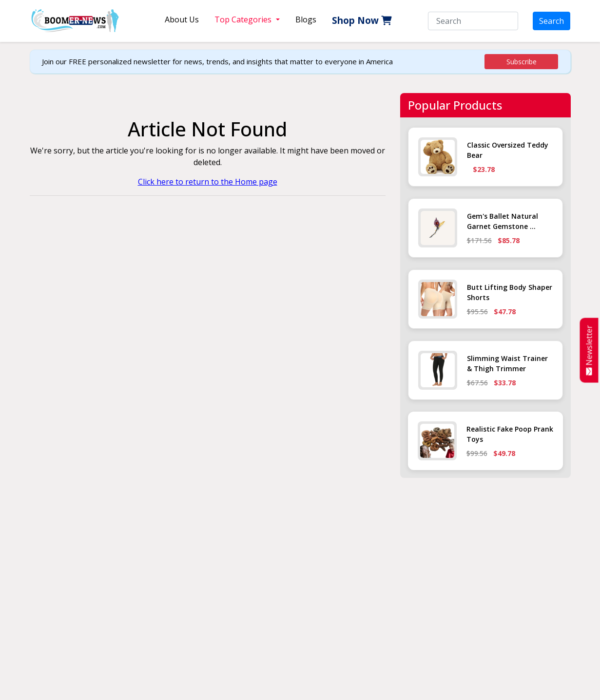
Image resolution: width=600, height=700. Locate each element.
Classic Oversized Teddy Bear (508, 150)
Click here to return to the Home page (208, 182)
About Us (182, 19)
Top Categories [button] (244, 19)
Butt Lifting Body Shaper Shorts (510, 292)
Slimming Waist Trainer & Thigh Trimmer (507, 363)
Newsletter (589, 350)
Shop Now (362, 20)
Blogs (306, 19)
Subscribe (522, 62)
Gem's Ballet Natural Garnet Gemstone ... (503, 221)
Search (552, 21)
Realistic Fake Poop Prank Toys (510, 434)
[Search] (473, 21)
